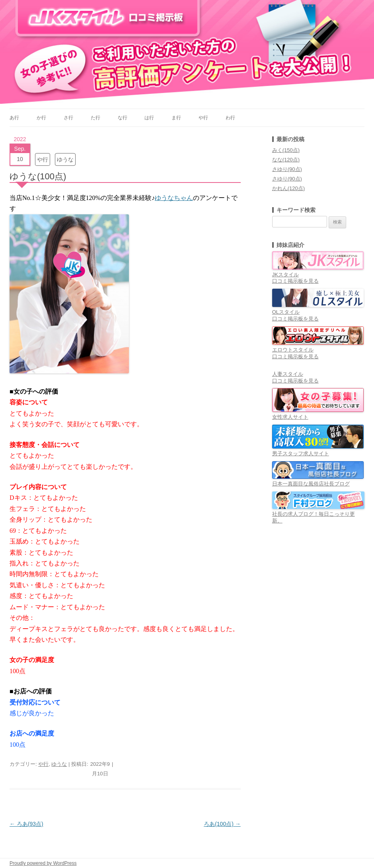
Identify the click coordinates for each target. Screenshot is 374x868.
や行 (203, 118)
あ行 (14, 118)
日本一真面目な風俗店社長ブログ (318, 480)
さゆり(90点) (287, 169)
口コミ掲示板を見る (295, 281)
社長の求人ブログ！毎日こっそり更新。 (318, 514)
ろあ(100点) (222, 824)
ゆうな (65, 159)
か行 (41, 118)
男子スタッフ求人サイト (318, 450)
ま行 (176, 118)
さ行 (68, 118)
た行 (95, 118)
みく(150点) (286, 150)
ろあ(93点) (26, 824)
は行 (149, 118)
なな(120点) (286, 160)
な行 (123, 118)
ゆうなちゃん (174, 198)
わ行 (230, 118)
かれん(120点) (288, 188)
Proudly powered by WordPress (43, 863)
